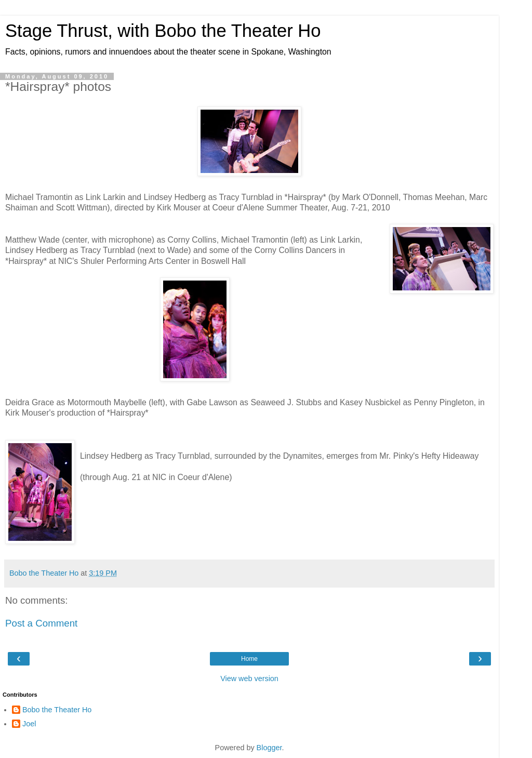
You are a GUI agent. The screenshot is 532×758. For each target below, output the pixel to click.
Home (249, 659)
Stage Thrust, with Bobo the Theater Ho (163, 31)
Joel (29, 724)
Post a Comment (41, 623)
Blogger (269, 748)
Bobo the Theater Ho (57, 710)
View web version (249, 679)
